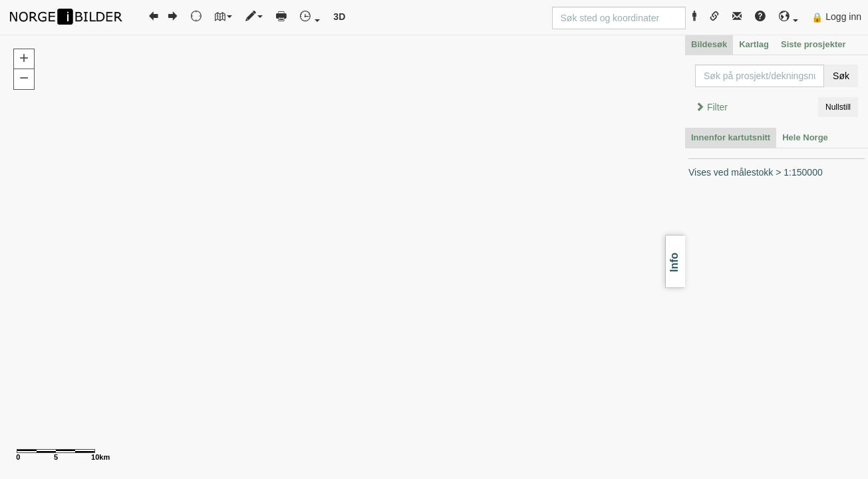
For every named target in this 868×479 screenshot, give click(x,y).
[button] (789, 17)
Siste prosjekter (813, 44)
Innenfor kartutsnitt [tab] (731, 137)
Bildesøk (709, 44)
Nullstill (838, 107)
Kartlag (754, 44)
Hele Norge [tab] (805, 137)
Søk (841, 76)
